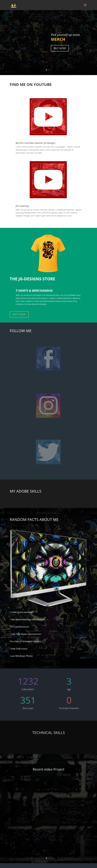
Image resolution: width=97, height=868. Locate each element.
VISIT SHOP (19, 314)
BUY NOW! (60, 50)
